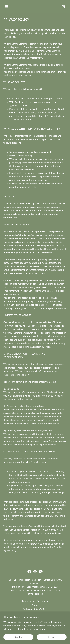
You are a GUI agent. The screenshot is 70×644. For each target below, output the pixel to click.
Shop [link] (35, 605)
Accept (52, 637)
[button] (8, 6)
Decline (18, 637)
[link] (64, 6)
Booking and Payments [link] (35, 601)
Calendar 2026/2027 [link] (35, 609)
